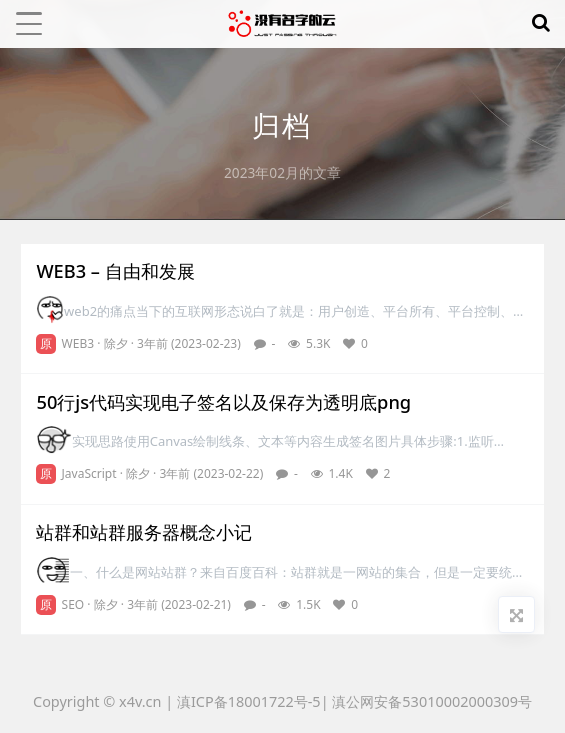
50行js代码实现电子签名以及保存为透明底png (223, 402)
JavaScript (89, 473)
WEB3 (78, 343)
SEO (73, 604)
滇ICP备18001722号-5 (249, 701)
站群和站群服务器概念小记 (144, 532)
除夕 (116, 343)
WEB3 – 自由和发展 (115, 271)
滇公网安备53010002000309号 (432, 701)
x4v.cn (140, 701)
